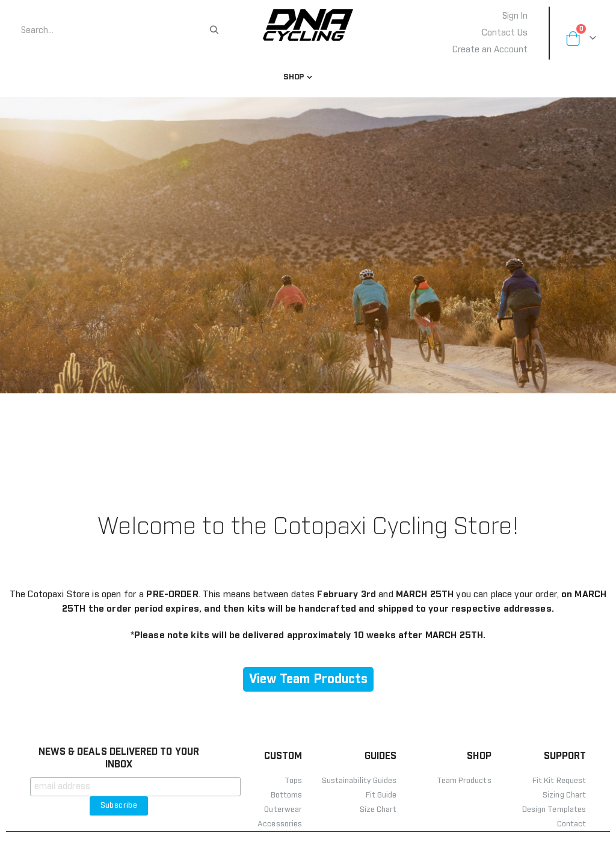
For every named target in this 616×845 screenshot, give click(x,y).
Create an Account (490, 50)
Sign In (515, 16)
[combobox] (114, 31)
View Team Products (308, 693)
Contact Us (505, 33)
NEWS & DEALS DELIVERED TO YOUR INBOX (119, 771)
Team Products (464, 794)
